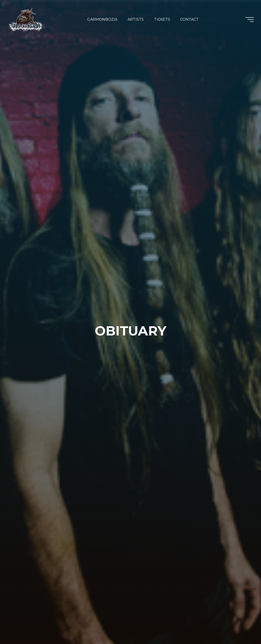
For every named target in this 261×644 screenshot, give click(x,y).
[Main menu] (250, 20)
